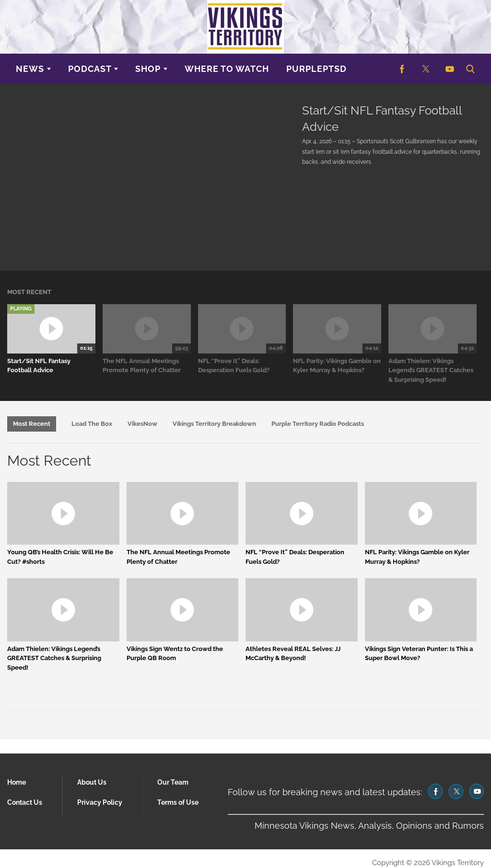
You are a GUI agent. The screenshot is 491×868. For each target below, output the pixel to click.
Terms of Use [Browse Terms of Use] (178, 802)
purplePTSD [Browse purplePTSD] (316, 69)
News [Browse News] (30, 69)
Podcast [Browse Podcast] (90, 69)
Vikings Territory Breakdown (214, 424)
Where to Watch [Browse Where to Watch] (227, 69)
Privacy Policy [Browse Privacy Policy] (100, 802)
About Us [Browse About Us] (92, 782)
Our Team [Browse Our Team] (173, 782)
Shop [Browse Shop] (148, 69)
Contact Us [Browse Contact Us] (25, 802)
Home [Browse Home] (17, 782)
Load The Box (92, 424)
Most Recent (32, 424)
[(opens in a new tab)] (402, 69)
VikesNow (142, 424)
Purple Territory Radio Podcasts (318, 424)
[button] (470, 69)
